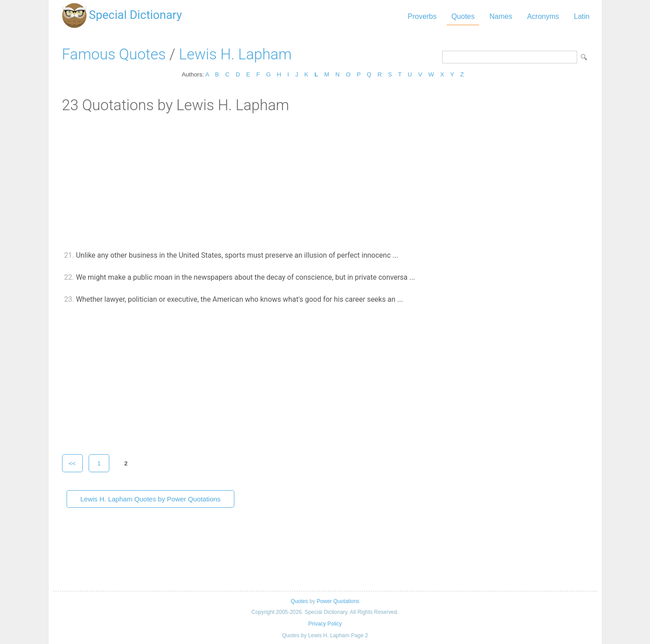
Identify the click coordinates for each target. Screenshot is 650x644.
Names (501, 16)
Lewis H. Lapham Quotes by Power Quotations (151, 499)
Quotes (463, 16)
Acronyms (543, 16)
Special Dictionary (136, 15)
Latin (582, 16)
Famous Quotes (114, 54)
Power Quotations (338, 601)
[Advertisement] (325, 181)
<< (72, 463)
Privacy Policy (325, 624)
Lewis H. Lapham (235, 54)
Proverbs (422, 16)
